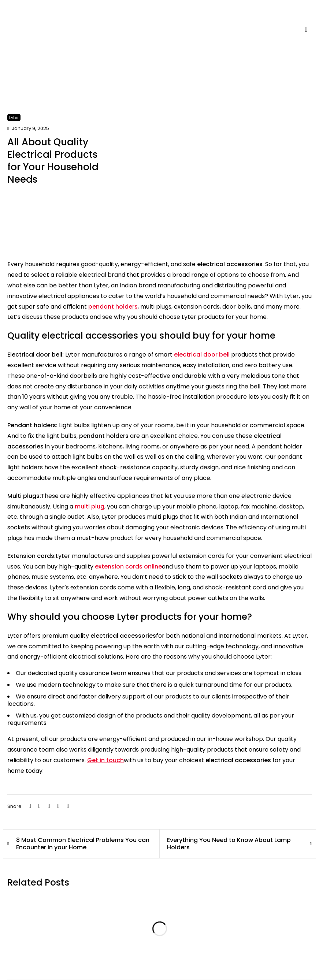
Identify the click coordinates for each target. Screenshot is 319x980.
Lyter (14, 118)
